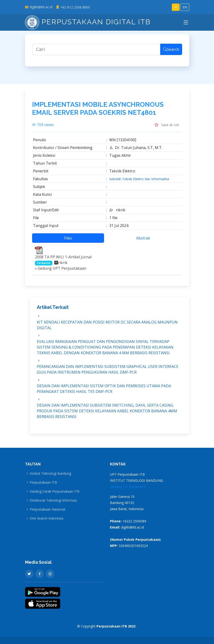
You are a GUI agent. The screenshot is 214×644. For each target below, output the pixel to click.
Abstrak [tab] (143, 238)
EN (185, 7)
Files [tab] (68, 238)
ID (176, 7)
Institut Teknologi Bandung (50, 473)
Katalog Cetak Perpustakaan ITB (55, 491)
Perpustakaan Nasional (47, 509)
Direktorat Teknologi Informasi (53, 500)
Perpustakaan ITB (43, 482)
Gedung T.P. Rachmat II (128, 487)
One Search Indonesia (46, 518)
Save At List (167, 125)
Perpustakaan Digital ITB (88, 22)
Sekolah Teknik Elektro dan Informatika (139, 179)
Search (171, 49)
